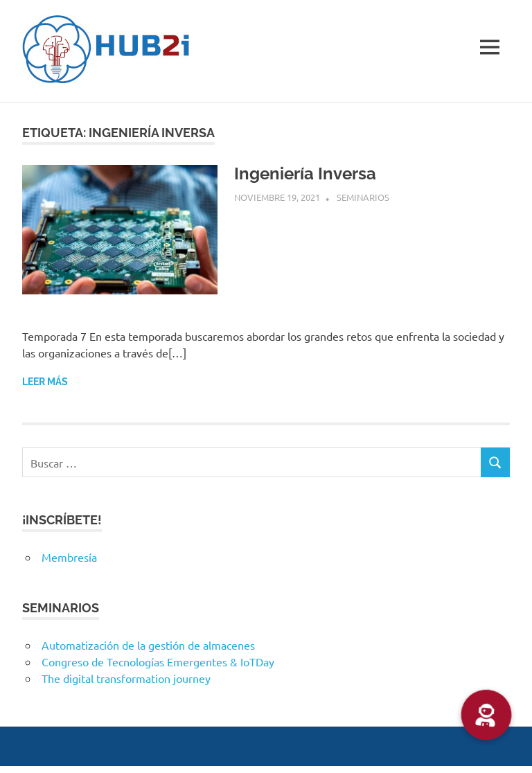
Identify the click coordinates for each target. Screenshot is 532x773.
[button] (486, 715)
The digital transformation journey (126, 678)
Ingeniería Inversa (305, 174)
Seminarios (363, 197)
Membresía (69, 557)
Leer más (45, 382)
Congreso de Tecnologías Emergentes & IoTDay (158, 661)
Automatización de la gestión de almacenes (148, 645)
